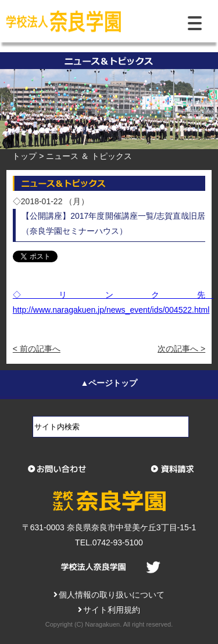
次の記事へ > (181, 349)
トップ (24, 156)
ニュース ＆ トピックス (89, 156)
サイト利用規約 (109, 610)
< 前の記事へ (37, 349)
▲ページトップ (109, 383)
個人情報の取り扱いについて (109, 595)
